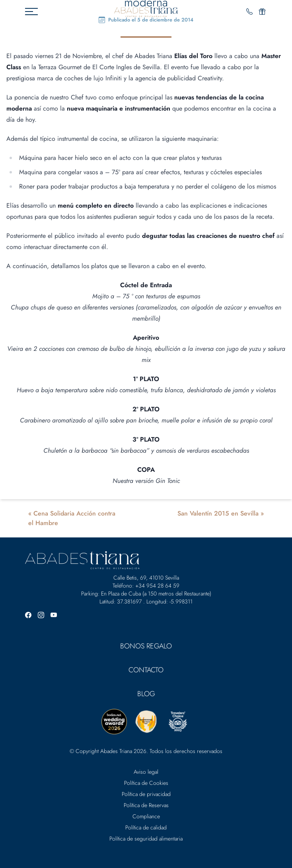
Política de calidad (146, 827)
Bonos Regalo (146, 646)
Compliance (146, 816)
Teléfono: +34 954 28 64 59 (146, 586)
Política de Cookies (146, 783)
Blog (146, 694)
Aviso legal (146, 772)
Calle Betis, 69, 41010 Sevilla (146, 578)
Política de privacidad (146, 794)
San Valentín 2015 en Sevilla (218, 513)
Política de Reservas (146, 805)
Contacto (146, 670)
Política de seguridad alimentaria (146, 839)
